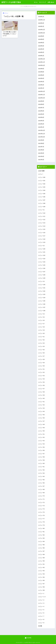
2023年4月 (41, 78)
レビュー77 (41, 519)
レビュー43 (41, 408)
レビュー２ (41, 600)
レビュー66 (41, 483)
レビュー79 (41, 525)
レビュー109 (42, 207)
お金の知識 (41, 171)
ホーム (36, 2)
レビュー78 (41, 522)
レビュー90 (41, 561)
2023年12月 (41, 59)
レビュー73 (41, 506)
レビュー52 (41, 437)
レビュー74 (41, 509)
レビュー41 (41, 402)
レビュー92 (41, 568)
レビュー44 (41, 411)
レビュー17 (41, 324)
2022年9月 (41, 101)
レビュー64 (41, 476)
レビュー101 (42, 181)
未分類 (40, 626)
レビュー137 (42, 307)
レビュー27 (41, 356)
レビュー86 (41, 548)
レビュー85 (41, 545)
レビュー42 (41, 405)
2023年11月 (41, 62)
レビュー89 (41, 558)
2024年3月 (41, 49)
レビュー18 (41, 327)
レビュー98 (41, 587)
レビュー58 (41, 457)
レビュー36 (41, 385)
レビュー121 (42, 252)
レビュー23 (41, 343)
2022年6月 (41, 111)
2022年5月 (41, 114)
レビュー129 (42, 278)
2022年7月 (41, 108)
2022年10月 (41, 98)
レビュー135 (42, 301)
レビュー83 (41, 538)
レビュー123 (42, 259)
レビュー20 (41, 333)
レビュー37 (41, 389)
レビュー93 (41, 571)
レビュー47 (41, 421)
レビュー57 (41, 454)
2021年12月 (41, 130)
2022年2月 (41, 124)
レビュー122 (42, 255)
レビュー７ (41, 616)
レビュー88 (41, 555)
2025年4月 (41, 23)
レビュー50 (41, 431)
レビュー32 (41, 372)
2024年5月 (41, 43)
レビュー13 (41, 281)
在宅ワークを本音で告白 (11, 2)
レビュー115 (42, 229)
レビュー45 (41, 415)
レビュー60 (41, 463)
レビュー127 (42, 272)
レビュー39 (41, 395)
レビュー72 (41, 503)
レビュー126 (42, 268)
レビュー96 (41, 580)
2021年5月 (41, 153)
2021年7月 (41, 147)
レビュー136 (42, 304)
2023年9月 (41, 69)
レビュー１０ (42, 597)
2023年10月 (41, 65)
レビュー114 (42, 226)
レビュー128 (42, 275)
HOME (28, 638)
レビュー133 (42, 294)
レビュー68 (41, 489)
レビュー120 (42, 249)
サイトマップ (43, 2)
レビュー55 (41, 447)
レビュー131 (42, 288)
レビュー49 (41, 428)
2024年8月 (41, 36)
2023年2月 (41, 85)
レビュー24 (41, 346)
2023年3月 (41, 82)
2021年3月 (41, 160)
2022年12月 (41, 91)
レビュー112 (42, 220)
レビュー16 (41, 320)
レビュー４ (41, 607)
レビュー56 (41, 450)
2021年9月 (41, 140)
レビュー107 (42, 200)
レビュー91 (41, 564)
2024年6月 (41, 39)
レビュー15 (41, 317)
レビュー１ (41, 593)
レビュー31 (41, 369)
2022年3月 (41, 121)
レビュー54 (41, 444)
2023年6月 (41, 75)
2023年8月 (41, 72)
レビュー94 (41, 574)
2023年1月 (41, 88)
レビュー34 (41, 379)
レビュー (41, 174)
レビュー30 (41, 366)
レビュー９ (41, 623)
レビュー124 (42, 262)
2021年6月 (41, 150)
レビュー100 (42, 177)
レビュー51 (41, 434)
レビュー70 (41, 496)
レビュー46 (41, 418)
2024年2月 (41, 52)
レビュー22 (41, 340)
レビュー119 (42, 242)
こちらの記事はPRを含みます (28, 6)
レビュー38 (41, 392)
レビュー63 (41, 473)
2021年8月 (41, 143)
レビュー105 (42, 194)
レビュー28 (41, 359)
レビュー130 (42, 285)
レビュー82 (41, 535)
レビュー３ (41, 603)
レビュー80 (41, 528)
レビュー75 (41, 512)
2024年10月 (41, 33)
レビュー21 (41, 337)
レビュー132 (42, 291)
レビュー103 (42, 187)
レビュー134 (42, 298)
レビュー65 (41, 480)
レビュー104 (42, 190)
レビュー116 (42, 233)
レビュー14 (41, 314)
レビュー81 (41, 532)
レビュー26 (41, 353)
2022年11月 (41, 95)
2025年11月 (41, 20)
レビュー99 (41, 590)
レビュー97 (41, 584)
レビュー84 (41, 541)
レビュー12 (41, 246)
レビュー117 (42, 236)
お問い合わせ (51, 2)
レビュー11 (41, 210)
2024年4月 (41, 46)
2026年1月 (41, 17)
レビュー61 (41, 467)
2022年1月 (41, 127)
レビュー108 (42, 203)
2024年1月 (41, 56)
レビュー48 (41, 424)
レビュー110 (42, 213)
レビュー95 (41, 577)
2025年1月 (41, 26)
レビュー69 (41, 493)
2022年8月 (41, 104)
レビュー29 (41, 363)
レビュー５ (41, 610)
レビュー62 (41, 470)
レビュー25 (41, 350)
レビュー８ (41, 620)
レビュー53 (41, 441)
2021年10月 (41, 137)
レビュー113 (42, 223)
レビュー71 (41, 499)
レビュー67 (41, 486)
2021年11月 (41, 134)
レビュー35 (41, 382)
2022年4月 (41, 117)
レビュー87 (41, 551)
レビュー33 (41, 376)
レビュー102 (42, 184)
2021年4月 (41, 156)
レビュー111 (42, 216)
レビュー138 (42, 311)
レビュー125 (42, 265)
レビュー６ (41, 613)
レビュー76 (41, 515)
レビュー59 (41, 460)
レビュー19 (41, 330)
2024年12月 (41, 30)
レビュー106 (42, 197)
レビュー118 (42, 239)
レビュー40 (41, 398)
